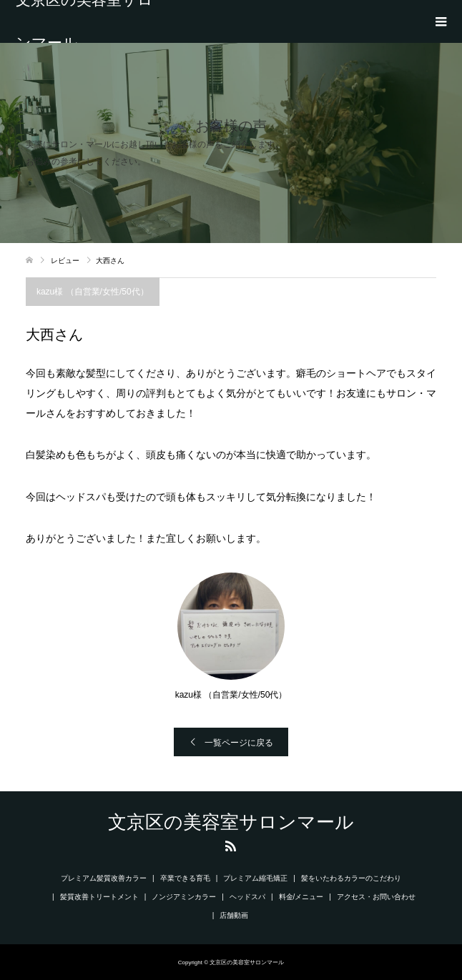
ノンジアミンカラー (184, 897)
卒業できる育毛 (185, 878)
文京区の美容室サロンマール (84, 21)
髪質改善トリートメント (99, 897)
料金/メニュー (301, 897)
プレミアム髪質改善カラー (104, 878)
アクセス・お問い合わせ (376, 897)
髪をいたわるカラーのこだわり (351, 878)
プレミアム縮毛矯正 (255, 878)
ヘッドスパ (247, 897)
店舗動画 (237, 915)
